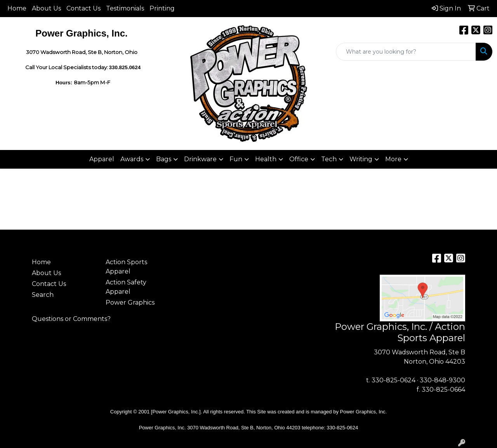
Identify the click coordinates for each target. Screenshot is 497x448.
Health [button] (266, 159)
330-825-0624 (394, 380)
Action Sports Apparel (126, 267)
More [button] (393, 159)
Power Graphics (130, 302)
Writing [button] (361, 159)
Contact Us (83, 8)
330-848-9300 (442, 380)
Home (17, 8)
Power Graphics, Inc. (364, 412)
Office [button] (299, 159)
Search (43, 295)
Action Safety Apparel (126, 287)
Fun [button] (236, 159)
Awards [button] (132, 159)
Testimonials (125, 8)
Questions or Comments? (71, 319)
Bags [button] (164, 159)
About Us (46, 8)
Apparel (102, 159)
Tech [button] (329, 159)
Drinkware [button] (200, 159)
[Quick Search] (406, 52)
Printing (162, 8)
